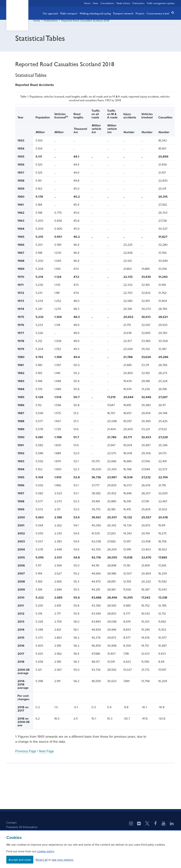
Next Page (46, 754)
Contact (11, 825)
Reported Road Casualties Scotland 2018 (85, 23)
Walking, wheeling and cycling (95, 13)
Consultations (107, 3)
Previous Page (26, 754)
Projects (140, 13)
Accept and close (20, 860)
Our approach (50, 13)
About (87, 3)
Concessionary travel (158, 13)
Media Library (123, 3)
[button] (172, 13)
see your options (63, 860)
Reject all (42, 860)
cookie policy (46, 851)
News (95, 3)
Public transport (69, 13)
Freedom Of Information (22, 830)
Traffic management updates (161, 3)
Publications (138, 3)
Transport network (123, 13)
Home (37, 23)
